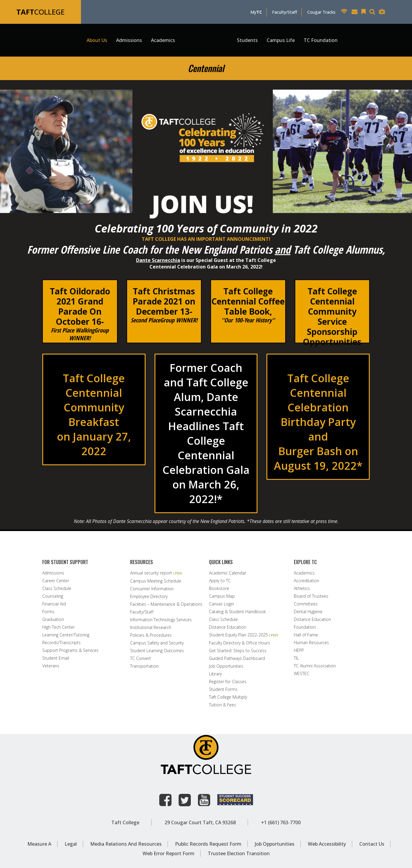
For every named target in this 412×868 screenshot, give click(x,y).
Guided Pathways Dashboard (237, 658)
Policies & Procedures (151, 635)
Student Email (56, 658)
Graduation (53, 619)
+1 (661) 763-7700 (281, 822)
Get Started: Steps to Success (238, 651)
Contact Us (372, 844)
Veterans (51, 666)
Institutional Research (151, 627)
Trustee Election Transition (239, 853)
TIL (296, 658)
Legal (71, 844)
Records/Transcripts (61, 643)
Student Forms (223, 689)
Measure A (39, 844)
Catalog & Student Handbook (237, 612)
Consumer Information (152, 589)
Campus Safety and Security (157, 643)
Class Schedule (57, 588)
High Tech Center (58, 627)
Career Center (56, 581)
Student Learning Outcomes (157, 651)
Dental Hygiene (308, 612)
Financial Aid (54, 604)
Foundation (305, 627)
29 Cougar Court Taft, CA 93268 (200, 822)
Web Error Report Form (168, 853)
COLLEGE (40, 12)
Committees (306, 604)
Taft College (125, 822)
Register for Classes (228, 682)
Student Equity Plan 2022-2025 (238, 635)
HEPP (299, 650)
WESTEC (302, 674)
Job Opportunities (226, 666)
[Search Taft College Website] (374, 12)
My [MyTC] (256, 12)
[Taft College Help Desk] (383, 12)
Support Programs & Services (70, 650)
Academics (304, 573)
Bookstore (219, 588)
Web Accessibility (327, 844)
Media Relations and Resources (126, 844)
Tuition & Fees (223, 705)
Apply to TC (220, 581)
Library (215, 674)
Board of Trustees (311, 596)
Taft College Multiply (228, 697)
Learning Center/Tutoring (66, 635)
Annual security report (151, 573)
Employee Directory (149, 597)
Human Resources (311, 643)
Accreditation (306, 581)
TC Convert (141, 658)
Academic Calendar (228, 573)
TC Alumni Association (315, 666)
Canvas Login (221, 604)
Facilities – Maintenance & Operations (166, 604)
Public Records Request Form (208, 844)
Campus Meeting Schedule (156, 581)
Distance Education (228, 627)
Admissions (53, 573)
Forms (48, 612)
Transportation (144, 666)
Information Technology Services (161, 620)
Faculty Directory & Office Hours (239, 643)
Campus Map (222, 596)
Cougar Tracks (321, 12)
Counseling (53, 596)
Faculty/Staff (285, 12)
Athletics (302, 588)
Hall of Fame (306, 635)
